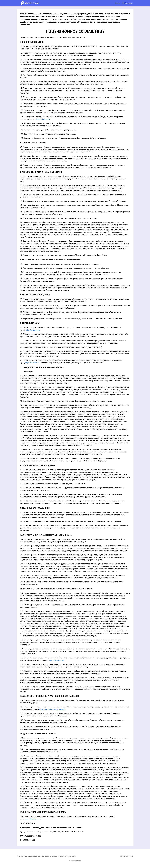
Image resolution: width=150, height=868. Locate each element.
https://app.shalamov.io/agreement (52, 709)
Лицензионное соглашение (38, 856)
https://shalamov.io (43, 119)
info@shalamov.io (127, 856)
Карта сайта (71, 856)
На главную (22, 856)
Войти (118, 3)
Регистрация (127, 3)
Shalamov (78, 861)
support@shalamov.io (56, 660)
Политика (53, 856)
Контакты (62, 856)
